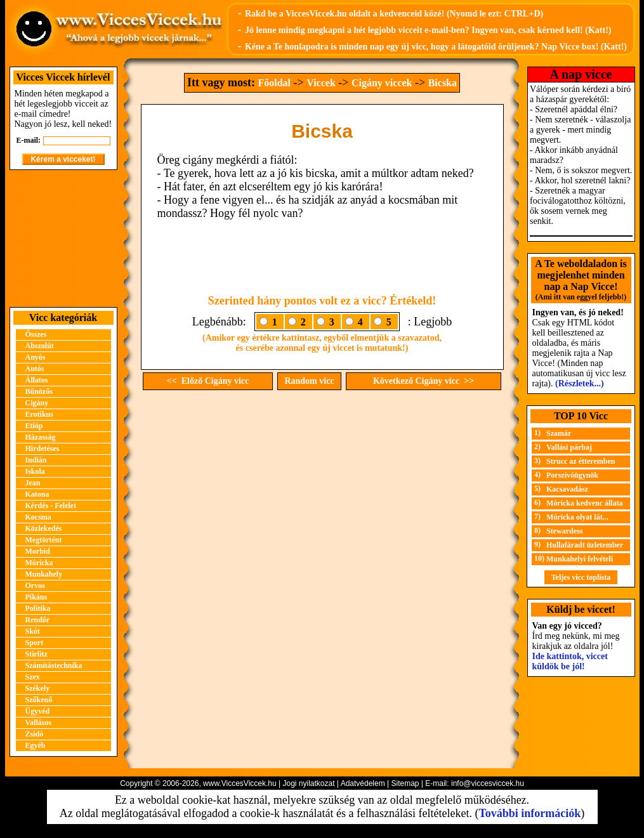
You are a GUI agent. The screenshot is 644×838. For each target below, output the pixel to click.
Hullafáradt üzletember (585, 545)
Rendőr (38, 620)
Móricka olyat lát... (577, 517)
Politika (38, 608)
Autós (35, 369)
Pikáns (36, 597)
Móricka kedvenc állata (585, 503)
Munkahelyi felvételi (580, 559)
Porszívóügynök (572, 475)
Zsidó (35, 734)
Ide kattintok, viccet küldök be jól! (570, 661)
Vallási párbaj (569, 447)
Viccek (321, 83)
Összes (36, 334)
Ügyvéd (38, 711)
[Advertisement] (63, 239)
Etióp (34, 426)
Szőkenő (39, 700)
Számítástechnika (54, 665)
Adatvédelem (363, 783)
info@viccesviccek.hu (488, 783)
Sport (35, 643)
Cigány (37, 403)
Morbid (38, 551)
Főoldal (274, 83)
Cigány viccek (382, 83)
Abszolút (40, 346)
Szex (33, 677)
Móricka (39, 563)
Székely (38, 688)
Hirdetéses (43, 448)
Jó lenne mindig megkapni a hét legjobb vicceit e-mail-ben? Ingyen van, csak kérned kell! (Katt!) (428, 30)
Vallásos (39, 723)
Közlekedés (44, 528)
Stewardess (564, 531)
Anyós (36, 357)
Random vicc (309, 381)
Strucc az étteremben (581, 461)
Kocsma (38, 517)
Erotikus (39, 414)
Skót (33, 631)
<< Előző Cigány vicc (208, 381)
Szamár (559, 433)
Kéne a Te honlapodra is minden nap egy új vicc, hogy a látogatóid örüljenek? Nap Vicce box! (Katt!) (436, 47)
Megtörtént (44, 540)
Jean (33, 483)
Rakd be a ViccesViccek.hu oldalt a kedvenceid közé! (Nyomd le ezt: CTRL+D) (394, 14)
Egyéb (36, 745)
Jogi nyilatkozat (308, 783)
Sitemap (405, 783)
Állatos (37, 380)
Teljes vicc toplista (581, 577)
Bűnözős (39, 391)
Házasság (41, 437)
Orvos (35, 586)
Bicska (443, 83)
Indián (36, 460)
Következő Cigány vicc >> (424, 381)
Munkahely (44, 574)
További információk (529, 813)
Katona (37, 494)
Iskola (35, 471)
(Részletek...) (580, 383)
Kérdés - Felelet (51, 506)
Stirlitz (36, 654)
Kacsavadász (567, 489)
